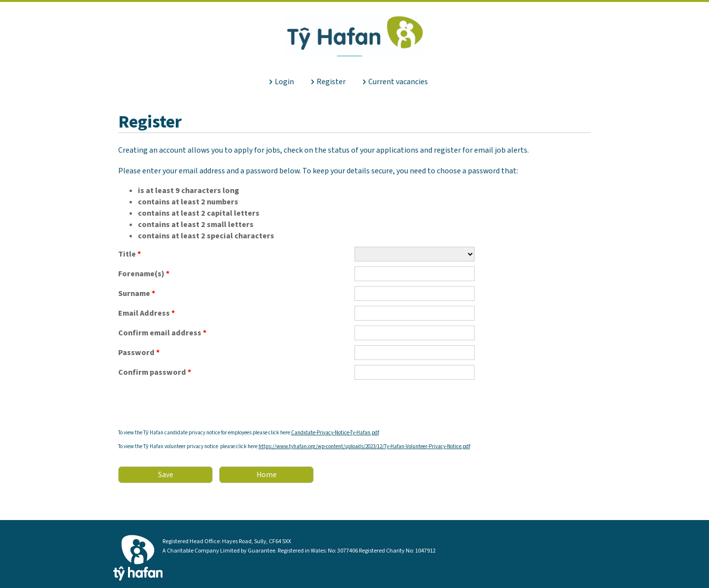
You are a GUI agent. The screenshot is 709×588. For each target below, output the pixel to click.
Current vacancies (398, 82)
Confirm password (155, 372)
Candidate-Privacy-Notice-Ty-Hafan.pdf (335, 433)
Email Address (146, 313)
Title (129, 254)
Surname (137, 294)
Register (331, 82)
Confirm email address (162, 333)
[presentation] (193, 404)
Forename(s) (144, 274)
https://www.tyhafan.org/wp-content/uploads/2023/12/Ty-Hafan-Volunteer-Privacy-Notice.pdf (364, 446)
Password (139, 353)
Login (284, 82)
